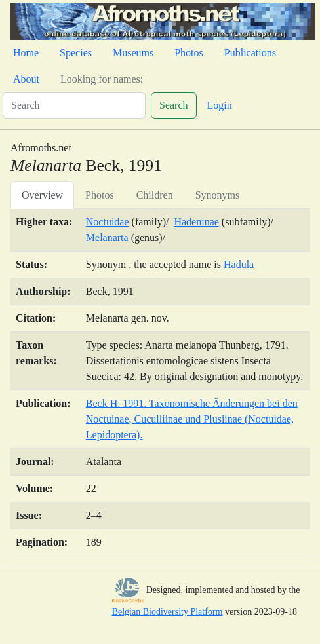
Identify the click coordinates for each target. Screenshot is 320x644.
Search (174, 105)
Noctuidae (108, 222)
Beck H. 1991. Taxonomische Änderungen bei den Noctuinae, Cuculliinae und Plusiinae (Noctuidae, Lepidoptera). (192, 419)
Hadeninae (196, 222)
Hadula (239, 264)
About (26, 79)
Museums (133, 53)
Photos (189, 53)
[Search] (74, 105)
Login (220, 105)
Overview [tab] (42, 195)
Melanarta (107, 237)
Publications (250, 53)
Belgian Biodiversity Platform (168, 612)
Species (76, 53)
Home (26, 53)
